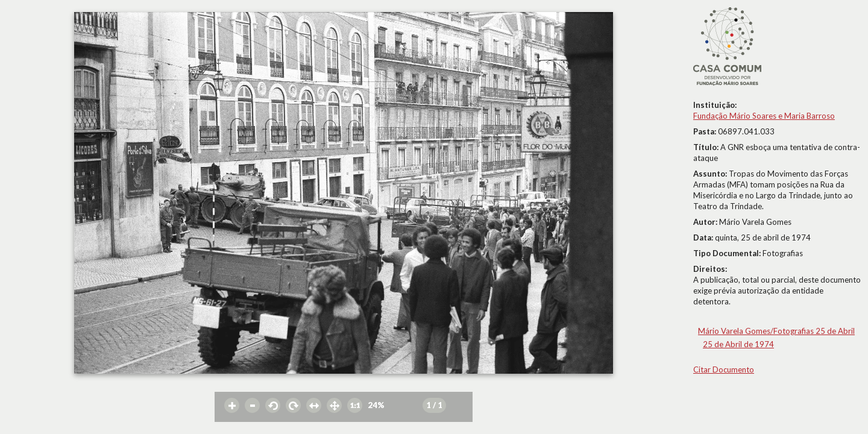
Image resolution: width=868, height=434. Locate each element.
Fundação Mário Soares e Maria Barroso (764, 116)
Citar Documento (724, 370)
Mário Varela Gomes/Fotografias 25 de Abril (776, 331)
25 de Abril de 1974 (738, 344)
